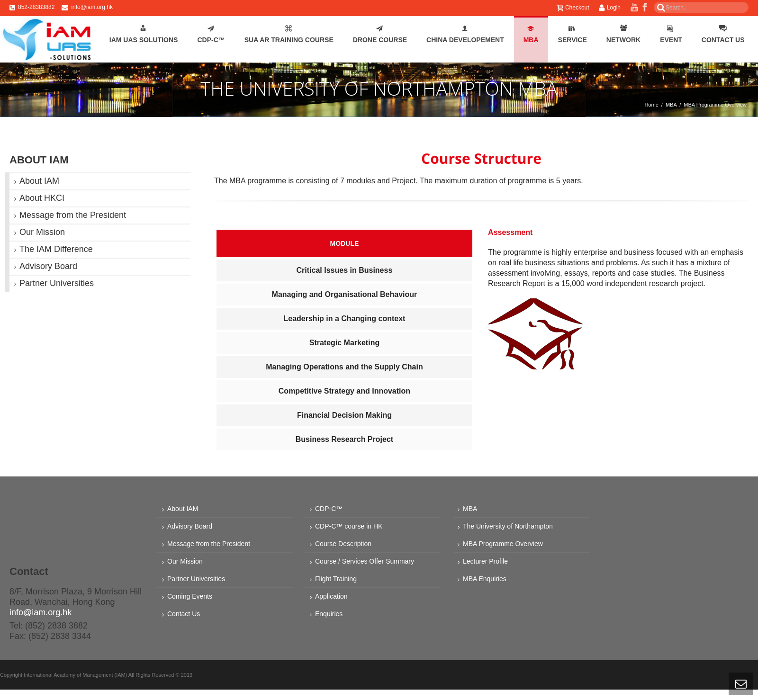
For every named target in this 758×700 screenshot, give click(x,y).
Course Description (343, 544)
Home (651, 105)
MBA (531, 34)
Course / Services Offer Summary (365, 561)
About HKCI (42, 198)
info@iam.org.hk (92, 7)
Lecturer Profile (485, 561)
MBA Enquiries (485, 579)
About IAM (39, 181)
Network (623, 34)
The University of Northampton (508, 526)
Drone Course (380, 34)
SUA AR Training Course (289, 34)
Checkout (573, 8)
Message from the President (73, 215)
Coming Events (190, 596)
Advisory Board (48, 266)
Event (671, 34)
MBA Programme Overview (503, 544)
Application (331, 596)
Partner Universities (57, 283)
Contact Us (723, 34)
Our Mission (42, 232)
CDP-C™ (211, 34)
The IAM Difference (56, 249)
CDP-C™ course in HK (349, 526)
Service (573, 34)
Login (610, 8)
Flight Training (336, 579)
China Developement (465, 34)
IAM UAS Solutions (144, 34)
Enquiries (329, 614)
